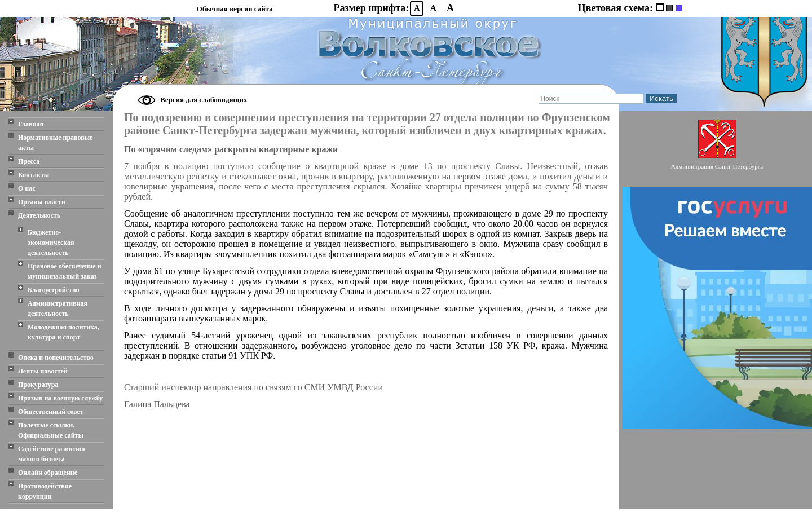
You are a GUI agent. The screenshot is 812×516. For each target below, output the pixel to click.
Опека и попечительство (56, 358)
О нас (27, 188)
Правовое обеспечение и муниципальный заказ (65, 271)
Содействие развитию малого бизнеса (51, 454)
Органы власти (42, 202)
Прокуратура (38, 385)
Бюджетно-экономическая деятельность (51, 242)
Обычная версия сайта (235, 9)
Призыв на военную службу (60, 398)
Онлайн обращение (48, 473)
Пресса (29, 161)
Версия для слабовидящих (204, 100)
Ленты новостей (43, 371)
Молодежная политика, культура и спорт (63, 332)
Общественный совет (51, 412)
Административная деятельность (58, 308)
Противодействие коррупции (45, 491)
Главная (31, 124)
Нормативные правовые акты (55, 143)
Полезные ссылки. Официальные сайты (51, 430)
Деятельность (39, 215)
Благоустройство (53, 290)
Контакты (34, 175)
